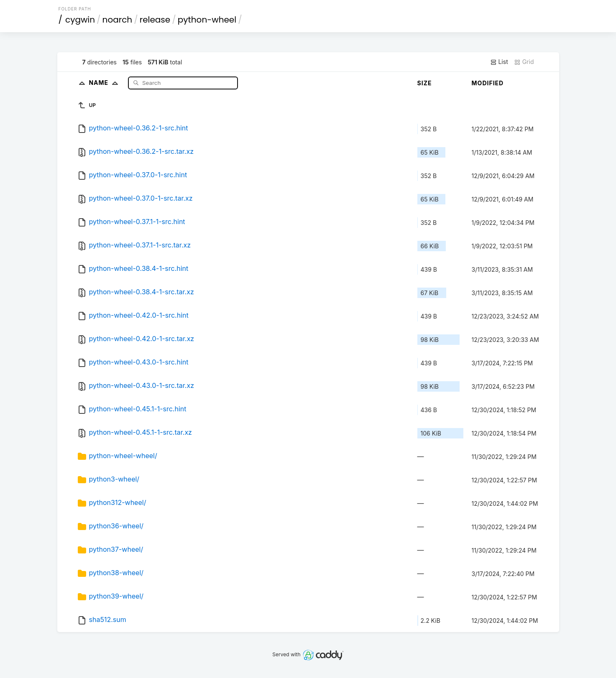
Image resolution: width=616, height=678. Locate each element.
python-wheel (207, 20)
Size (425, 83)
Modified (488, 83)
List (499, 62)
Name (105, 83)
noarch (118, 20)
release (155, 20)
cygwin (80, 20)
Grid (524, 62)
